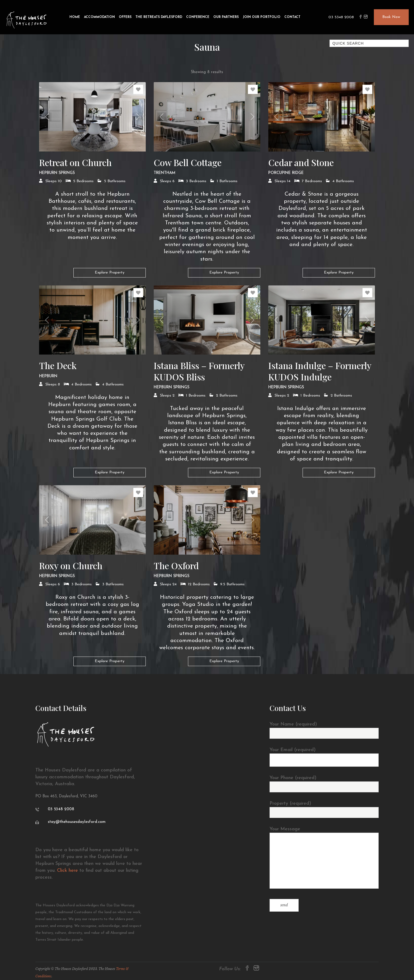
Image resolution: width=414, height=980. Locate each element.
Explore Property (110, 273)
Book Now (391, 17)
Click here (67, 871)
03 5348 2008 (341, 17)
